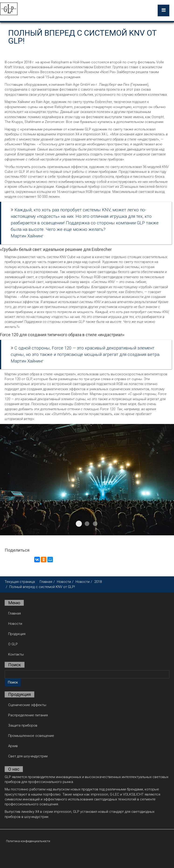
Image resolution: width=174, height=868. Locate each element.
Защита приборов (23, 725)
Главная (46, 582)
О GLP (13, 644)
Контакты (16, 654)
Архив (13, 746)
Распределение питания (28, 715)
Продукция (17, 634)
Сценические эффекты (27, 705)
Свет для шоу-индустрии (28, 756)
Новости (64, 582)
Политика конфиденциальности (28, 841)
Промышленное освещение (31, 736)
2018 (98, 582)
